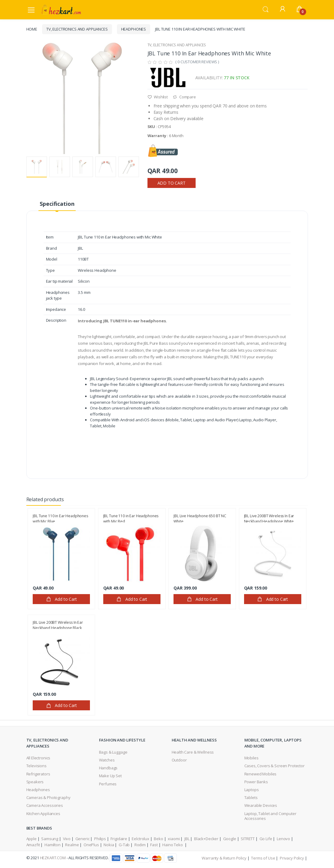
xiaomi (174, 839)
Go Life (266, 839)
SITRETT (248, 839)
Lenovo (283, 839)
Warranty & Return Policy (224, 858)
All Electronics (38, 758)
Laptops (252, 790)
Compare (184, 97)
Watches (107, 760)
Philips (100, 839)
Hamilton (53, 845)
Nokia (109, 845)
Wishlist (158, 97)
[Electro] (61, 10)
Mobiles (251, 758)
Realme (72, 845)
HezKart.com (53, 858)
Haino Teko (173, 845)
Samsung (50, 839)
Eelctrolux (141, 839)
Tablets (251, 797)
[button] (266, 9)
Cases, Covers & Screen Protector (274, 766)
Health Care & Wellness (193, 752)
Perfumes (108, 784)
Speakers (35, 782)
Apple (31, 839)
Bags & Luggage (113, 752)
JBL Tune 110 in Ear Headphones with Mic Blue (60, 518)
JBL (187, 839)
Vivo (67, 839)
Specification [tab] (57, 204)
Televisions (36, 766)
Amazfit (33, 845)
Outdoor (179, 760)
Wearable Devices (261, 805)
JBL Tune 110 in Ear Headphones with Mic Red (131, 518)
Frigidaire (119, 839)
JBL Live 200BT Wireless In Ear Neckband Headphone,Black (58, 624)
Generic (83, 839)
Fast (154, 845)
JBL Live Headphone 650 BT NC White (200, 518)
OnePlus (91, 845)
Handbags (108, 768)
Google (230, 839)
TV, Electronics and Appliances (77, 29)
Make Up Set (110, 776)
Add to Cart (172, 183)
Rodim (140, 845)
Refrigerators (38, 774)
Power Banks (256, 782)
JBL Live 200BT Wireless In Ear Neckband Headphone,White (269, 518)
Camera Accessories (45, 805)
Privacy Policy (292, 858)
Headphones (134, 29)
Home (32, 29)
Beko (158, 839)
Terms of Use (263, 858)
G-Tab (124, 845)
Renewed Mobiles (261, 774)
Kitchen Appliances (43, 814)
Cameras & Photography (48, 797)
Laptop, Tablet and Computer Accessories (270, 816)
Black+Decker (206, 839)
